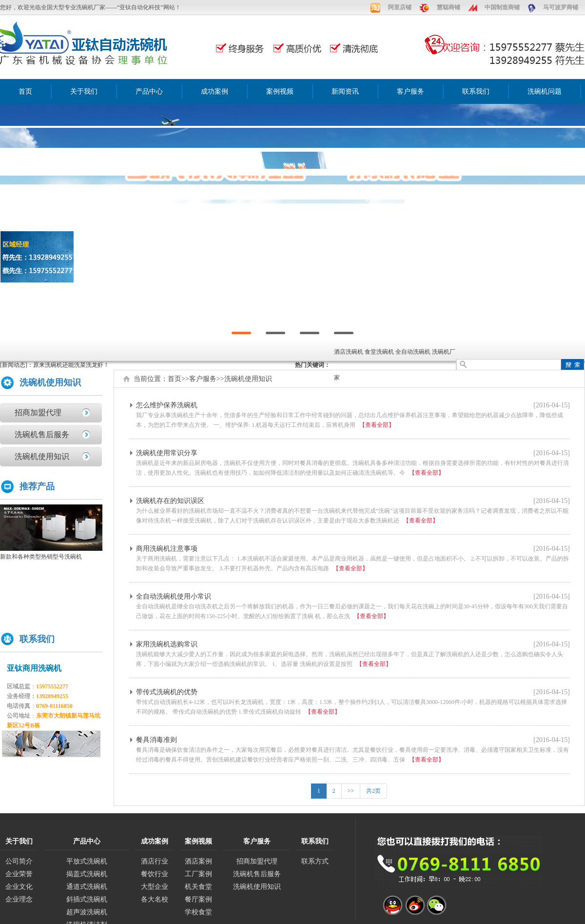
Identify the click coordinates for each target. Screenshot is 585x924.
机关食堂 (198, 887)
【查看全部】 (377, 425)
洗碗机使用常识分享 (167, 453)
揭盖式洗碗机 (87, 874)
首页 (25, 91)
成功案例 (214, 91)
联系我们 (476, 91)
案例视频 (280, 91)
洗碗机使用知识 (42, 456)
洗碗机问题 (545, 91)
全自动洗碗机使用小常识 (174, 596)
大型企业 (155, 887)
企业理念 (19, 899)
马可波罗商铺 (561, 7)
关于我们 (84, 91)
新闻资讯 (345, 91)
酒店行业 (155, 861)
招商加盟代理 (38, 412)
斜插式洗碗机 (87, 899)
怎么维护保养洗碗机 (167, 405)
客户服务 (410, 91)
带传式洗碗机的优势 (167, 692)
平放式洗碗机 (87, 861)
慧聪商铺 (448, 7)
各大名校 (155, 899)
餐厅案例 (198, 899)
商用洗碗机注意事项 (167, 549)
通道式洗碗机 (87, 887)
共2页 (373, 791)
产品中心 (149, 91)
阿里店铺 (400, 7)
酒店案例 (198, 861)
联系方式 (315, 861)
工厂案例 (198, 874)
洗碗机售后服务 (42, 434)
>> (351, 791)
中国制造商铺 (502, 7)
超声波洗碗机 (87, 912)
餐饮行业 (155, 874)
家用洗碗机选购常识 (167, 644)
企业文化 (19, 887)
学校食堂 (198, 912)
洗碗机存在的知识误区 (170, 501)
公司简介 (19, 861)
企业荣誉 (19, 874)
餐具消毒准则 (156, 740)
